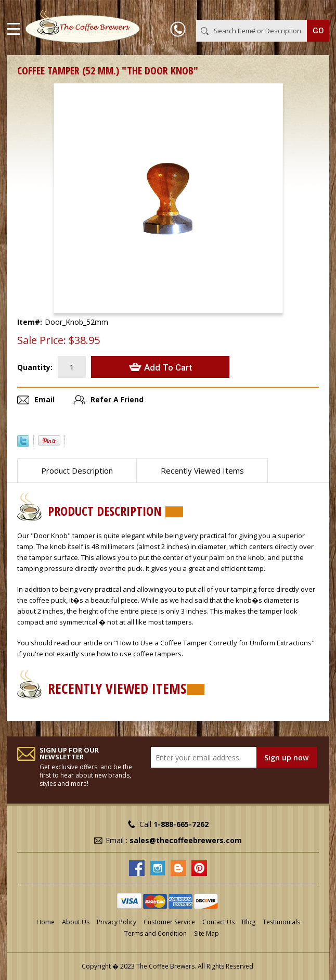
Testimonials (281, 922)
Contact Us (218, 922)
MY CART (314, 10)
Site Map (206, 933)
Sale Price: (42, 340)
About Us (76, 922)
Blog (249, 922)
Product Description (77, 470)
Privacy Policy (117, 922)
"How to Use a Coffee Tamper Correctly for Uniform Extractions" (214, 643)
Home (46, 922)
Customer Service (169, 922)
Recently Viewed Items (202, 470)
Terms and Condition (156, 933)
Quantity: (35, 367)
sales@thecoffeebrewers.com (186, 840)
